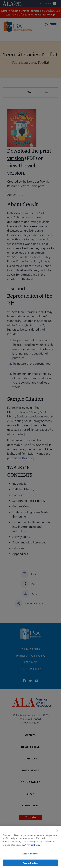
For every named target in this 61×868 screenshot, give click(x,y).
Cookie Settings (30, 856)
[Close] (57, 833)
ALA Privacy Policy (31, 847)
